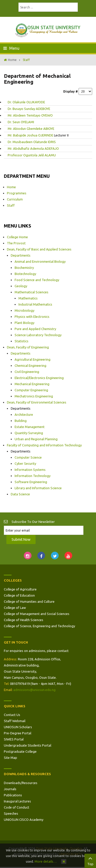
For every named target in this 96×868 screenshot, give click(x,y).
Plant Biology (24, 323)
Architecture (24, 414)
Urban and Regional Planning (36, 439)
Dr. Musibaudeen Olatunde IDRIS (32, 142)
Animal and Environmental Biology (40, 261)
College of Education (19, 595)
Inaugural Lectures (17, 801)
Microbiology (24, 310)
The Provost (16, 243)
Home (12, 60)
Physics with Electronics (32, 317)
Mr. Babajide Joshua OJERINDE (31, 135)
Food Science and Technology (37, 280)
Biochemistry (24, 268)
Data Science (20, 494)
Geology (21, 286)
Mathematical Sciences (31, 292)
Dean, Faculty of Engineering (28, 347)
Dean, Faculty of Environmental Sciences (37, 402)
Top (90, 860)
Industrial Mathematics (35, 304)
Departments (21, 255)
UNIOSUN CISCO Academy (24, 820)
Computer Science (28, 457)
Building (21, 421)
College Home (17, 237)
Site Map (10, 758)
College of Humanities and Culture (29, 601)
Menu (11, 48)
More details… (46, 861)
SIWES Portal (14, 739)
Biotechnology (25, 274)
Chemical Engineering (30, 366)
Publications (13, 795)
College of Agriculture (20, 589)
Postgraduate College (20, 751)
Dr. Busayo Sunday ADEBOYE (29, 109)
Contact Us (12, 715)
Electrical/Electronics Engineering (39, 378)
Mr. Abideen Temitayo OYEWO (30, 115)
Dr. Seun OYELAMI (21, 122)
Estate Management (30, 427)
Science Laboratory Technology (38, 335)
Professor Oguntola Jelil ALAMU (32, 155)
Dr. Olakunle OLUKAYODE (26, 102)
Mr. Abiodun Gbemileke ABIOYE (31, 129)
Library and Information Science (38, 488)
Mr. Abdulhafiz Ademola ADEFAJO (33, 148)
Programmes (17, 193)
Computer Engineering (31, 390)
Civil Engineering (27, 372)
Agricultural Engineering (33, 359)
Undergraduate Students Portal (28, 745)
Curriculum (15, 199)
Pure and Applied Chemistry (35, 329)
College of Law (15, 608)
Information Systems (30, 470)
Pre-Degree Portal (18, 733)
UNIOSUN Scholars (18, 727)
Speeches (11, 813)
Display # (71, 91)
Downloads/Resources (21, 783)
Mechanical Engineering (32, 384)
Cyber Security (25, 463)
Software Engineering (31, 482)
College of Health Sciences (24, 620)
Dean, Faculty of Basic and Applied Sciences (39, 249)
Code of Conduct (17, 807)
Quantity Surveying (29, 433)
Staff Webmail (15, 721)
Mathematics (28, 298)
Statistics (22, 341)
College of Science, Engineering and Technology (39, 626)
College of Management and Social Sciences (37, 614)
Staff (11, 205)
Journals (10, 789)
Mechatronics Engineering (34, 396)
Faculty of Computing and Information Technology (44, 445)
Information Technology (33, 476)
